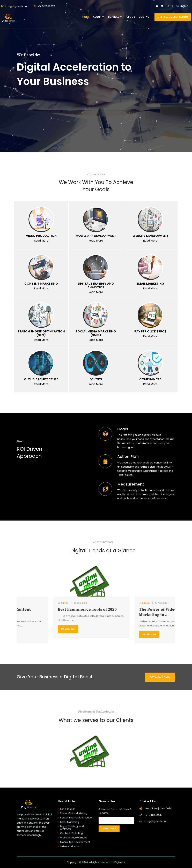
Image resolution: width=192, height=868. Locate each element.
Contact (145, 17)
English (182, 6)
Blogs (131, 17)
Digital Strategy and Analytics (72, 828)
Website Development (74, 838)
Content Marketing (71, 833)
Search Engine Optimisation (77, 818)
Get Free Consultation (173, 17)
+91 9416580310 (45, 6)
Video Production (70, 846)
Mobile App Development (75, 842)
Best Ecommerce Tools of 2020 (132, 610)
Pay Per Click (68, 809)
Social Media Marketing (74, 813)
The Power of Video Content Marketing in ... (49, 612)
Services (115, 17)
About (97, 17)
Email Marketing (70, 822)
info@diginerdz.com (15, 6)
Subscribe (109, 829)
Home (86, 17)
